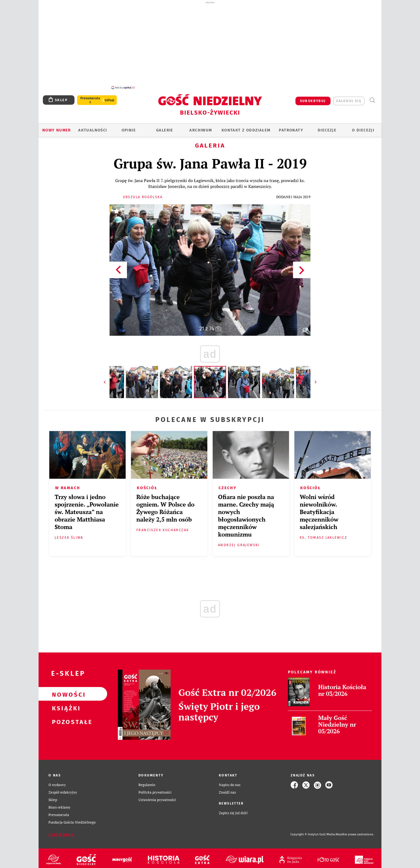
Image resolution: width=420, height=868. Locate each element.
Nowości (64, 691)
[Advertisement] (210, 45)
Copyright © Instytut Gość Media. (313, 831)
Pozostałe (64, 718)
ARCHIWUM (201, 127)
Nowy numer (57, 127)
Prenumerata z (90, 97)
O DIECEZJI (363, 127)
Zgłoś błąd (61, 832)
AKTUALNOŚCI (93, 127)
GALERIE (165, 127)
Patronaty (291, 127)
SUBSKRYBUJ (313, 98)
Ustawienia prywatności (157, 797)
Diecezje (327, 127)
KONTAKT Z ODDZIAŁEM (246, 127)
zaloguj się (349, 98)
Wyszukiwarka (372, 97)
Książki (64, 705)
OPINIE (129, 127)
